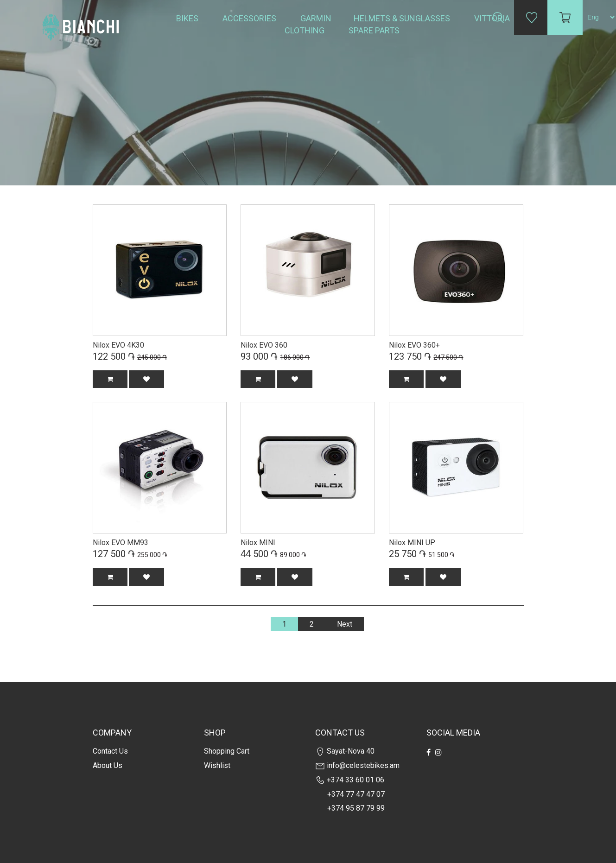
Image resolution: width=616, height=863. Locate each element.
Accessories (250, 18)
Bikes (188, 18)
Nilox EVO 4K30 (118, 345)
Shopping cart (227, 751)
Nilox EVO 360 (264, 345)
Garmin (316, 18)
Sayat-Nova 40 (345, 751)
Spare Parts (375, 30)
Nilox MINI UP (412, 543)
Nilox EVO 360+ (414, 345)
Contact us (110, 751)
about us (108, 765)
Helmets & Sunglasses (403, 18)
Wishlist (217, 765)
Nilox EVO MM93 (121, 543)
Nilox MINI (258, 543)
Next (345, 624)
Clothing (305, 30)
